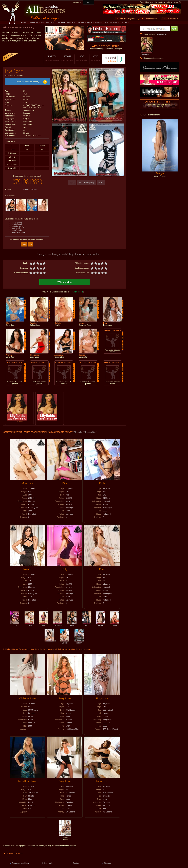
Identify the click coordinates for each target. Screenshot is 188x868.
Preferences (162, 34)
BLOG (124, 22)
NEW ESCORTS (48, 22)
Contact (76, 863)
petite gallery (17, 231)
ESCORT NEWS (112, 22)
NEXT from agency (87, 183)
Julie (43, 624)
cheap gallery (17, 223)
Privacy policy (48, 863)
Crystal (65, 642)
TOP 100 (99, 22)
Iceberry (79, 642)
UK (89, 3)
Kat (50, 641)
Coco (15, 624)
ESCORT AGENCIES (66, 22)
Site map (107, 863)
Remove (145, 54)
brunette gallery (18, 227)
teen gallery (16, 229)
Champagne (58, 624)
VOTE (95, 58)
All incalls (78, 432)
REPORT (67, 58)
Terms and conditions (20, 863)
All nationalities (90, 432)
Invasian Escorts (30, 189)
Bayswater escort (18, 233)
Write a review (65, 282)
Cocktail (29, 624)
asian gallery (17, 225)
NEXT (82, 58)
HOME (24, 22)
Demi (86, 624)
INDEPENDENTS (85, 22)
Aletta (72, 624)
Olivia (101, 624)
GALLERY (34, 22)
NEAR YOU (52, 58)
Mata (115, 624)
